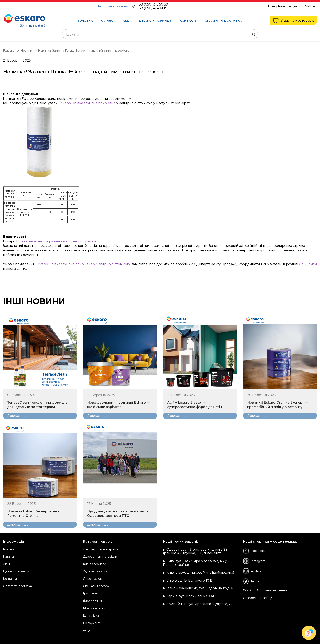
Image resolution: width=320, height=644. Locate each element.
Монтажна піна (94, 608)
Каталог (108, 21)
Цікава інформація (156, 21)
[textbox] (160, 34)
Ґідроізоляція (92, 601)
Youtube (253, 571)
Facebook (254, 551)
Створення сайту (257, 598)
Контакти (188, 21)
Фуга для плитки (95, 571)
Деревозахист (93, 579)
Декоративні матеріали (100, 557)
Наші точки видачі (112, 6)
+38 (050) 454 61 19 (152, 8)
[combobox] (160, 34)
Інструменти (92, 623)
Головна (85, 21)
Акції (127, 21)
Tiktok (251, 581)
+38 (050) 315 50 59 (152, 4)
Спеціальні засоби (96, 586)
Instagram (254, 561)
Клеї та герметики (96, 564)
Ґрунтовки (91, 593)
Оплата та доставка (223, 21)
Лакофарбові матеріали (100, 549)
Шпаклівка (91, 616)
